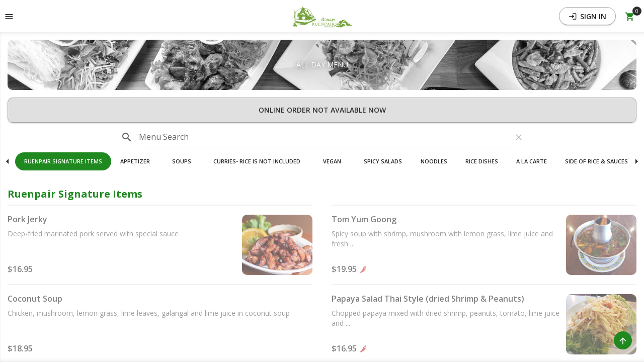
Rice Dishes (482, 161)
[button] (322, 16)
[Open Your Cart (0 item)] (630, 16)
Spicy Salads (383, 161)
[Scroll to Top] (623, 340)
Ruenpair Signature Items (63, 161)
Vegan (332, 161)
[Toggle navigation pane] (9, 16)
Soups (182, 161)
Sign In (587, 16)
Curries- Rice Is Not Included (257, 161)
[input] (324, 137)
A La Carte (532, 161)
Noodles (434, 161)
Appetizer (135, 161)
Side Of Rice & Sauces (596, 161)
